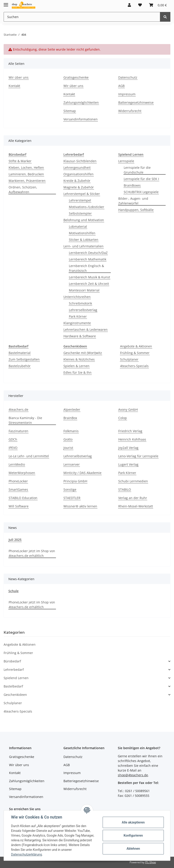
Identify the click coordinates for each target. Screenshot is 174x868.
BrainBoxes (132, 185)
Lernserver (72, 464)
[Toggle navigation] (6, 3)
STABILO (125, 489)
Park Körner (78, 316)
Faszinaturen (18, 431)
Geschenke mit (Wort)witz (83, 353)
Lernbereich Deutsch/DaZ (88, 253)
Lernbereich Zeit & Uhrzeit (89, 284)
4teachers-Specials (134, 366)
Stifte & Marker (20, 161)
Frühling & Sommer (135, 353)
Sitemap (70, 111)
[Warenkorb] (158, 5)
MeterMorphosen (22, 473)
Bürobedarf (12, 661)
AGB (121, 86)
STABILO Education (23, 498)
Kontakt (14, 86)
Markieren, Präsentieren (27, 181)
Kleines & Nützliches (79, 359)
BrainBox (70, 418)
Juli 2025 (15, 540)
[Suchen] (82, 17)
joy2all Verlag (128, 448)
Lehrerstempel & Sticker (82, 194)
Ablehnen (133, 849)
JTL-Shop (150, 862)
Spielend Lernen (16, 678)
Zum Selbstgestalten (24, 359)
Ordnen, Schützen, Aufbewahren (23, 190)
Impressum (127, 94)
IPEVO (13, 448)
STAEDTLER (72, 498)
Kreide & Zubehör (77, 181)
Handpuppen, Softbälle (136, 210)
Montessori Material (84, 290)
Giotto (68, 439)
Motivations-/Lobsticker (87, 207)
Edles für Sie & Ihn (77, 372)
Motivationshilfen (82, 233)
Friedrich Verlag (130, 431)
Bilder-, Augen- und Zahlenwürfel (133, 201)
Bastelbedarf (13, 686)
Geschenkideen (15, 695)
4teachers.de (18, 409)
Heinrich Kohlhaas (132, 439)
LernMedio (17, 464)
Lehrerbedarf (14, 670)
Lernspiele (126, 161)
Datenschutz (128, 77)
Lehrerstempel (80, 200)
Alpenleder (72, 409)
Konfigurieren (133, 835)
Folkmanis (71, 431)
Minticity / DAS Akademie (82, 473)
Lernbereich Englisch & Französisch (86, 268)
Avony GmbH (128, 409)
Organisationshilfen (79, 174)
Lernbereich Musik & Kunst (89, 277)
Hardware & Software (80, 336)
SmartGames (18, 489)
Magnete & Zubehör (79, 187)
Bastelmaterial (20, 353)
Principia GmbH (75, 481)
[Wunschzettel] (140, 5)
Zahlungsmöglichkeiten (81, 102)
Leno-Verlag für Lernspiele (138, 456)
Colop (123, 418)
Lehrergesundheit (77, 168)
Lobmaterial (78, 226)
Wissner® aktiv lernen (80, 506)
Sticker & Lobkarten (84, 240)
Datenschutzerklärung (27, 854)
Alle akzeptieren (133, 822)
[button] (129, 5)
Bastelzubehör (20, 366)
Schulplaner (129, 359)
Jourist (68, 448)
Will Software (19, 506)
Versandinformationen (81, 119)
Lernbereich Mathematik (88, 259)
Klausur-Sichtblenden (80, 161)
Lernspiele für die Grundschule (137, 170)
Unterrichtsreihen (77, 297)
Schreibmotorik (80, 303)
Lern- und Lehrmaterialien (83, 246)
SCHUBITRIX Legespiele (141, 192)
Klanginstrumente (77, 323)
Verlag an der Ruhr (133, 498)
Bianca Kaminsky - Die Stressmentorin (25, 420)
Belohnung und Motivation (84, 220)
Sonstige (70, 489)
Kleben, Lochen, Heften (26, 168)
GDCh (13, 439)
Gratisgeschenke (76, 77)
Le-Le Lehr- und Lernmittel (29, 456)
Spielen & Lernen (76, 366)
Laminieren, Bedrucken (26, 174)
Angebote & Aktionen (136, 346)
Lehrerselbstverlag (83, 310)
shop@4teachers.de (133, 775)
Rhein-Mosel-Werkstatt (136, 506)
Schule (13, 591)
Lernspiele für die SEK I (141, 179)
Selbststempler (80, 213)
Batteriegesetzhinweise (136, 102)
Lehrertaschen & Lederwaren (86, 330)
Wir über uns (19, 77)
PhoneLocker (18, 481)
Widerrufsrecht (130, 111)
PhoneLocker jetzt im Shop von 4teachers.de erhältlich (32, 553)
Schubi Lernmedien (133, 481)
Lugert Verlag (128, 464)
